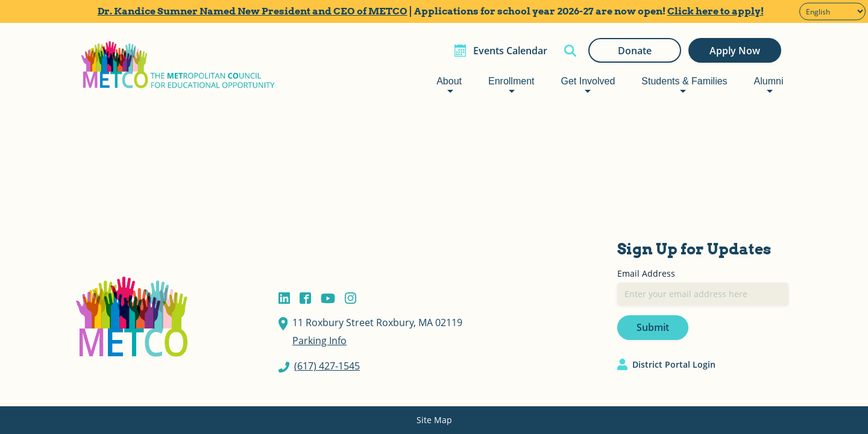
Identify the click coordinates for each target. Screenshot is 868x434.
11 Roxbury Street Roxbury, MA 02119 (377, 322)
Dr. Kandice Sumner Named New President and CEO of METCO (253, 11)
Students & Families (684, 81)
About (449, 81)
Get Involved (588, 81)
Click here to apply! (715, 11)
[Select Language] (832, 12)
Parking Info (319, 341)
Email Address (646, 273)
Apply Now (735, 51)
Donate (635, 51)
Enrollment (511, 81)
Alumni (769, 81)
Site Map (434, 420)
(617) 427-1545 (327, 366)
